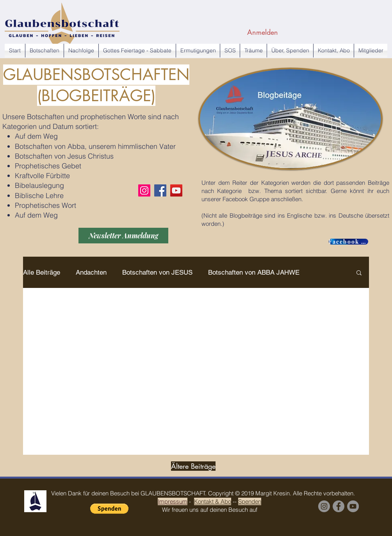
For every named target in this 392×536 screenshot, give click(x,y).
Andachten (91, 272)
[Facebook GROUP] (348, 242)
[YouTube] (176, 190)
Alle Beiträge (42, 272)
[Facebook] (160, 190)
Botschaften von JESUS (157, 272)
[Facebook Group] (339, 506)
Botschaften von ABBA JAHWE (254, 272)
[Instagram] (144, 190)
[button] (359, 273)
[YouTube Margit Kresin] (353, 506)
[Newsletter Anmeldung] (123, 236)
